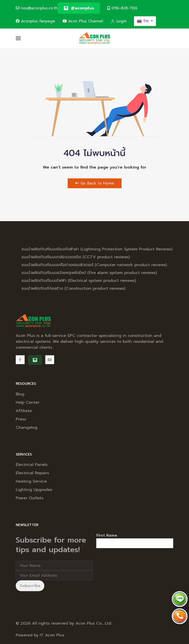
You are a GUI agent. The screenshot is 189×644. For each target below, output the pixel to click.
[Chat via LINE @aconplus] (180, 599)
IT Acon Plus (52, 635)
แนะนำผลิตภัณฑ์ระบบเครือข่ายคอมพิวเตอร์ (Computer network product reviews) (94, 265)
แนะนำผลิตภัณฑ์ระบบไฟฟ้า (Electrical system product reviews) (79, 281)
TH (143, 21)
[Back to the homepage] (95, 38)
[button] (18, 38)
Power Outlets (30, 498)
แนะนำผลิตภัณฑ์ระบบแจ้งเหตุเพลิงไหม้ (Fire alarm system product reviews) (89, 273)
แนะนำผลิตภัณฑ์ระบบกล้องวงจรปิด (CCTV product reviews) (76, 257)
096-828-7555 (122, 8)
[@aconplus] (79, 8)
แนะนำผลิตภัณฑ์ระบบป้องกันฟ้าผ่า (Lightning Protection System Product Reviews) (97, 249)
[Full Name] (54, 566)
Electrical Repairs (32, 473)
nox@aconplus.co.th (37, 8)
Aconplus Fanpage (35, 21)
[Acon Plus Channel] (50, 360)
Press (21, 419)
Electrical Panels (32, 465)
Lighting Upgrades (34, 490)
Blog (20, 394)
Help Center (28, 402)
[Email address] (54, 575)
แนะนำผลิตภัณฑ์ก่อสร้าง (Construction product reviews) (73, 288)
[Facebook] (20, 360)
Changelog (27, 428)
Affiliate (24, 411)
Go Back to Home (95, 183)
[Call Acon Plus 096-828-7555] (180, 616)
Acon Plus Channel (83, 21)
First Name (107, 535)
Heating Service (31, 481)
